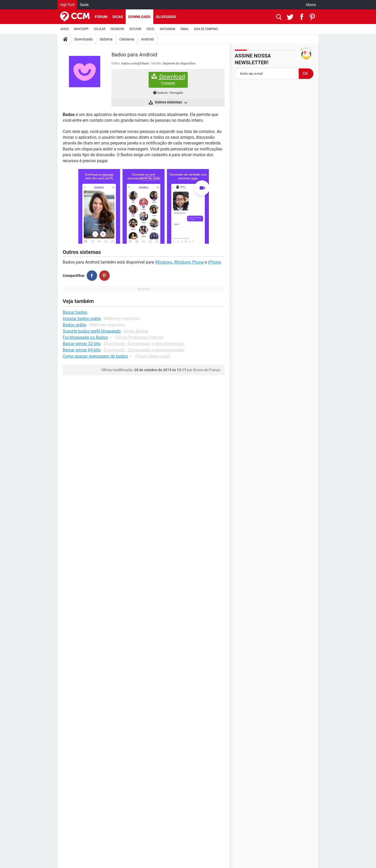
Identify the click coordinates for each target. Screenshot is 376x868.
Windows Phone (189, 262)
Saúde (84, 5)
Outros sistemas (171, 102)
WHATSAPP (81, 29)
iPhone (214, 262)
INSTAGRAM (168, 29)
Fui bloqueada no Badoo (85, 337)
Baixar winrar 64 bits (82, 350)
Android (147, 39)
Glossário (166, 17)
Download (168, 79)
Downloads (139, 17)
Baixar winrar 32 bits (82, 344)
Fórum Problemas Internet (139, 337)
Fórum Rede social (153, 356)
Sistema (106, 39)
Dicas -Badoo (136, 331)
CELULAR (99, 29)
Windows (164, 262)
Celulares (127, 39)
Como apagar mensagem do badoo (95, 356)
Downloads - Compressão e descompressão (144, 344)
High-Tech (67, 5)
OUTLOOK (135, 29)
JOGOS (64, 29)
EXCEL (151, 29)
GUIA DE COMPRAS (206, 29)
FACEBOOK (117, 29)
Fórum (101, 17)
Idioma (311, 5)
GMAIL (185, 29)
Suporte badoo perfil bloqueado (92, 331)
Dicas (118, 17)
